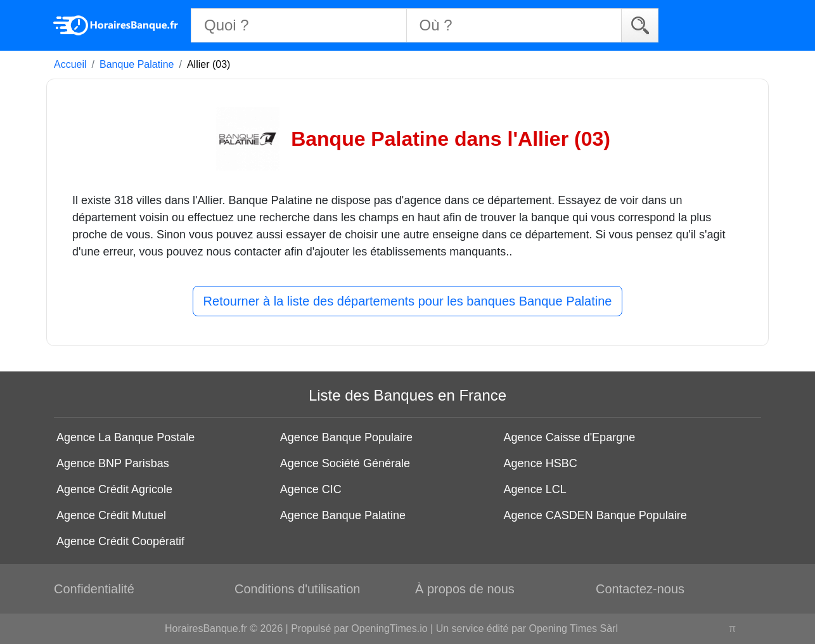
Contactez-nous (640, 589)
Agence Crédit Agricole (114, 489)
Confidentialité (94, 589)
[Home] (116, 25)
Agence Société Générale (345, 463)
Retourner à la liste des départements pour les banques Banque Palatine (408, 301)
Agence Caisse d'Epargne (570, 437)
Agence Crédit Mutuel (111, 515)
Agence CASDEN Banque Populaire (595, 515)
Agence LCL (535, 489)
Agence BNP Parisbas (113, 463)
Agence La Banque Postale (125, 437)
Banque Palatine (137, 64)
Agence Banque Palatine (343, 515)
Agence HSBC (541, 463)
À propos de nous (465, 589)
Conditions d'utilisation (297, 589)
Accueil (70, 64)
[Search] (640, 25)
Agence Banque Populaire (346, 437)
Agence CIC (311, 489)
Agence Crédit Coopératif (120, 541)
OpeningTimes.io (389, 628)
